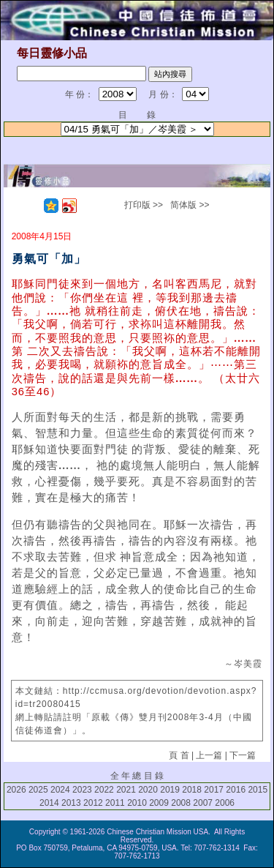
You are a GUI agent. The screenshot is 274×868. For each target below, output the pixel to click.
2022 (104, 790)
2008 (181, 803)
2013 (71, 803)
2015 (258, 790)
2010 (137, 803)
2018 (192, 790)
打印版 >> (144, 205)
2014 (49, 803)
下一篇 (243, 755)
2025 (38, 790)
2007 (203, 803)
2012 (93, 803)
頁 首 (179, 755)
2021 (126, 790)
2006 (225, 803)
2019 (170, 790)
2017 (214, 790)
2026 (16, 790)
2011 (115, 803)
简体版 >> (190, 205)
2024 (60, 790)
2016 (236, 790)
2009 (159, 803)
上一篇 (209, 755)
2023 (82, 790)
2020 (148, 790)
